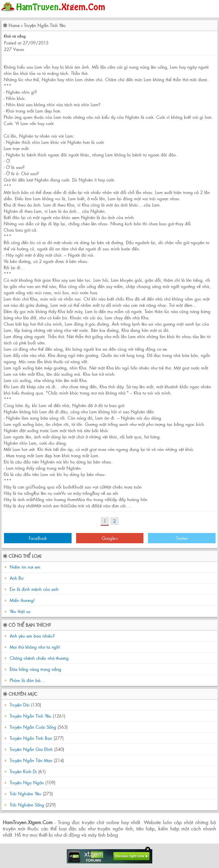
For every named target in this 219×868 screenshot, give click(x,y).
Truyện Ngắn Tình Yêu (45, 25)
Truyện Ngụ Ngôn (27, 782)
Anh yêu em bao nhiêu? (32, 636)
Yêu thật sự (20, 611)
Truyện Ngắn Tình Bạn (31, 738)
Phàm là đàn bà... (27, 680)
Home (14, 25)
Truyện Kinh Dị (23, 771)
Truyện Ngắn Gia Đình (31, 749)
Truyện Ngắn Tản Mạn (31, 760)
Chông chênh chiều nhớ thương (38, 658)
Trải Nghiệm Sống (27, 805)
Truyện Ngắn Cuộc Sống (33, 727)
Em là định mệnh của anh (34, 589)
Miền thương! (22, 600)
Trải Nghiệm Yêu (26, 794)
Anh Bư (17, 578)
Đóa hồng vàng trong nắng (35, 669)
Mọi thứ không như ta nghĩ (34, 647)
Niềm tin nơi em (25, 567)
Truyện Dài (20, 705)
